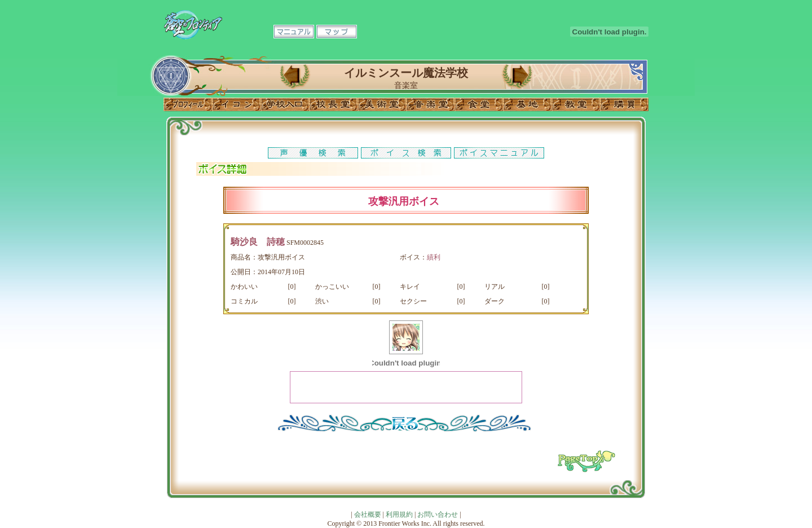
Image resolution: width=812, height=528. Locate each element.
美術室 (382, 104)
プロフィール (188, 104)
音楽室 (430, 104)
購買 (624, 104)
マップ (337, 32)
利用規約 (399, 514)
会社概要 (368, 514)
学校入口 (285, 104)
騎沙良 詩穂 (258, 242)
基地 (527, 104)
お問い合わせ (438, 514)
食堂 (479, 104)
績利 (434, 257)
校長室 (333, 104)
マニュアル (294, 32)
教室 (576, 104)
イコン (236, 104)
